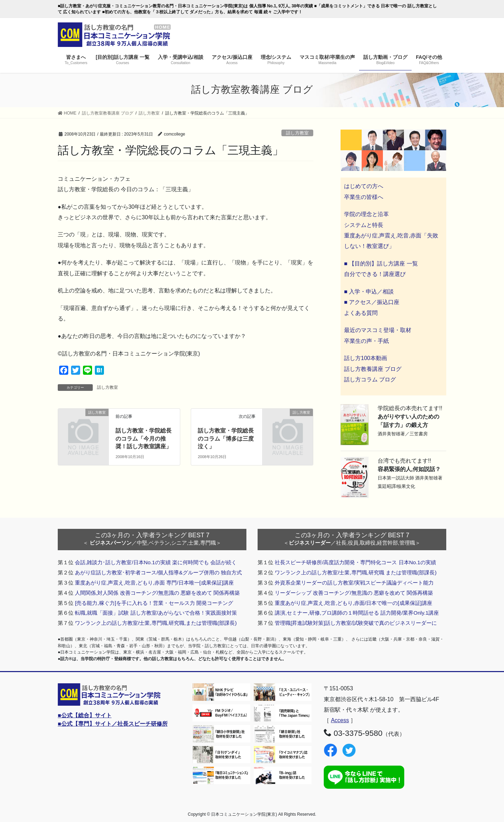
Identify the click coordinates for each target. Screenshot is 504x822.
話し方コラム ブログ (370, 379)
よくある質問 (361, 313)
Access (340, 720)
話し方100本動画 (366, 358)
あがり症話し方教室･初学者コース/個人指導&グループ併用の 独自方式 (158, 572)
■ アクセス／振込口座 (372, 302)
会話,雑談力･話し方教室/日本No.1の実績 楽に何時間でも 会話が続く (156, 562)
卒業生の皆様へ (364, 197)
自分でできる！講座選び (375, 274)
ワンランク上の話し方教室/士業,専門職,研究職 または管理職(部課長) (356, 572)
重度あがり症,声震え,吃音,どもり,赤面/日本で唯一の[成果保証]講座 (353, 603)
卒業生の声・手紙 (366, 341)
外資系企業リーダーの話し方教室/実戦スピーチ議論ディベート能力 (354, 583)
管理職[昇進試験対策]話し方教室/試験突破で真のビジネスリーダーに (356, 623)
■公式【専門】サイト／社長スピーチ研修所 (113, 724)
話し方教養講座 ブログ (373, 369)
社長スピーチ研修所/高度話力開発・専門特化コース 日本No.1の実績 (355, 562)
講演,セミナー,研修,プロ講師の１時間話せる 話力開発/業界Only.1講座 (357, 613)
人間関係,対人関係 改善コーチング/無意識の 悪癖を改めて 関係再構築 (157, 593)
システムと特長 (364, 225)
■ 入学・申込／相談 (369, 292)
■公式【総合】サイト (85, 715)
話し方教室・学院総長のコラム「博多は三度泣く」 (226, 438)
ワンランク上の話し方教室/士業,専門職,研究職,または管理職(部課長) (156, 623)
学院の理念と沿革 (366, 214)
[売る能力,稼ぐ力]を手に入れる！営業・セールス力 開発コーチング (154, 603)
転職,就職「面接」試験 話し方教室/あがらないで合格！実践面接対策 (156, 613)
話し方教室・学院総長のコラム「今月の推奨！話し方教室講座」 (143, 438)
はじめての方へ (364, 186)
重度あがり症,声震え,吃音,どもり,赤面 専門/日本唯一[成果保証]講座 (154, 583)
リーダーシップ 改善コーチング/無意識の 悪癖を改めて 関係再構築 (354, 593)
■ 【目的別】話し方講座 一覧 (381, 264)
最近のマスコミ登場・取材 (378, 330)
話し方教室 (297, 133)
